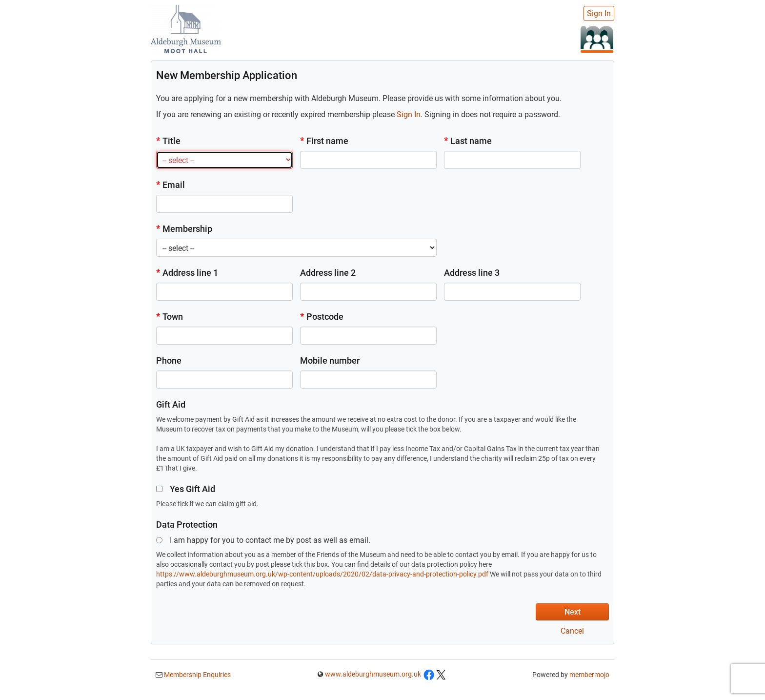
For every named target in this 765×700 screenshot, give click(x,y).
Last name (468, 141)
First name (324, 141)
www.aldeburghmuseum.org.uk (373, 674)
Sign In (599, 13)
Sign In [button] (409, 114)
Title (168, 141)
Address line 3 (472, 273)
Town (170, 317)
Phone (169, 360)
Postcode (322, 317)
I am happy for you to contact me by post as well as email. (263, 540)
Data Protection (187, 525)
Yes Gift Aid (186, 489)
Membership (184, 229)
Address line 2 (328, 273)
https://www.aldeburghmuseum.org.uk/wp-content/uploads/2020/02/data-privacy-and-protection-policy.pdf (322, 574)
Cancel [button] (572, 631)
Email (171, 185)
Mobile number (330, 360)
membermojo (589, 675)
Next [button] (573, 612)
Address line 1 (187, 273)
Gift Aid (171, 404)
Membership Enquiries (197, 675)
